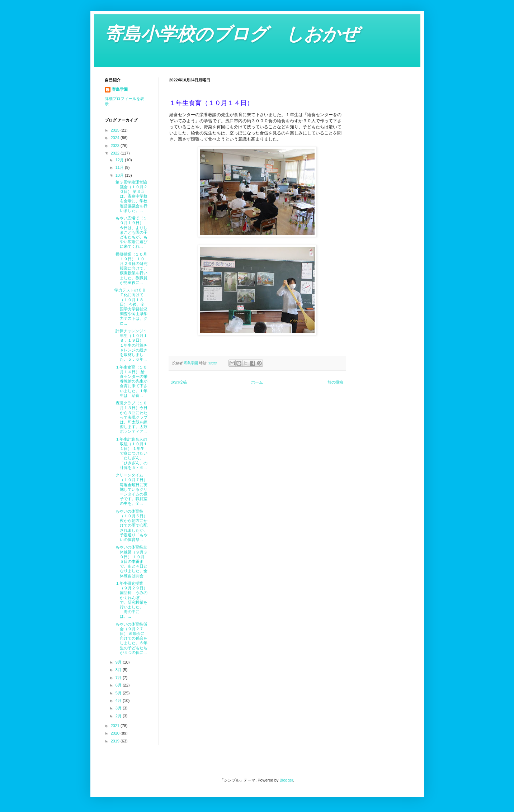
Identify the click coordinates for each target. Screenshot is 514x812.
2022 (116, 153)
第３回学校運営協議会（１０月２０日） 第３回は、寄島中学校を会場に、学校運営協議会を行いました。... (131, 196)
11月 (120, 167)
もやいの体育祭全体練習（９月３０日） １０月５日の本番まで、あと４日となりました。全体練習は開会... (131, 561)
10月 (120, 175)
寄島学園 (120, 89)
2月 (119, 716)
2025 (116, 130)
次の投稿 (179, 382)
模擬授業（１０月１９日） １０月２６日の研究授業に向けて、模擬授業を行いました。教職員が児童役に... (131, 268)
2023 (116, 146)
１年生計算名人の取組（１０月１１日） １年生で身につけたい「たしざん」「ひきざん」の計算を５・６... (131, 453)
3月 (119, 708)
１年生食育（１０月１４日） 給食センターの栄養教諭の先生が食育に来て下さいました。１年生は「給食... (131, 381)
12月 (120, 160)
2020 (116, 733)
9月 (119, 662)
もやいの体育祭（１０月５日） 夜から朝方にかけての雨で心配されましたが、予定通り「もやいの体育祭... (131, 525)
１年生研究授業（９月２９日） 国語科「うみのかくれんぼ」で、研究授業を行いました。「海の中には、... (131, 600)
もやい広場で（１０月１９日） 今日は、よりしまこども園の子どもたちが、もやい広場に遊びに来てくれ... (131, 232)
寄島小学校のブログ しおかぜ (232, 34)
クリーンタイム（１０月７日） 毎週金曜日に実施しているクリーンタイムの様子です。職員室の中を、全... (131, 489)
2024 (116, 138)
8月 (119, 670)
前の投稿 (335, 382)
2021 (116, 726)
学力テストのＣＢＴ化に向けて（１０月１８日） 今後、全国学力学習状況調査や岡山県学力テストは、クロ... (131, 307)
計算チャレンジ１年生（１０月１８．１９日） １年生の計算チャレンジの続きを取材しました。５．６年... (131, 345)
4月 (119, 701)
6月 (119, 685)
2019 (116, 741)
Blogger (286, 780)
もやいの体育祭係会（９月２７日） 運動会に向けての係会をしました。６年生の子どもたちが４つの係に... (131, 638)
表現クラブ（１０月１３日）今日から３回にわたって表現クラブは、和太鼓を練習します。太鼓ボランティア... (131, 417)
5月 (119, 693)
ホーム (257, 382)
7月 (119, 678)
